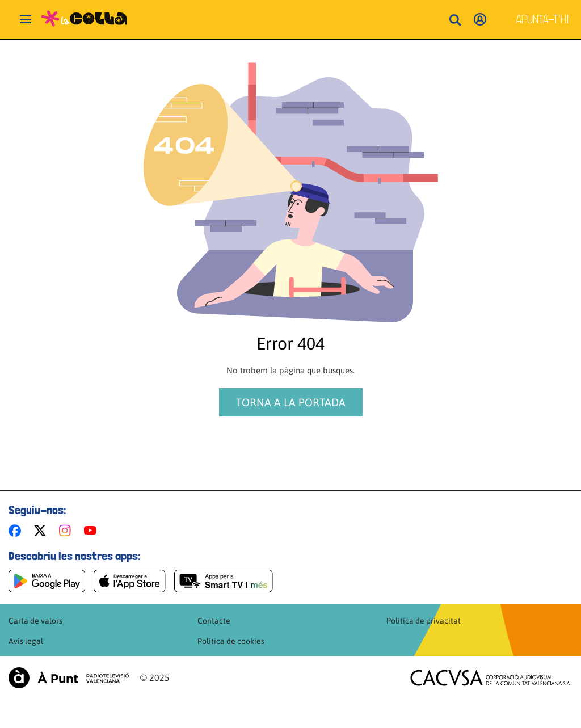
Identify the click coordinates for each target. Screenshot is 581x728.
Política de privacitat (424, 621)
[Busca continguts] (455, 21)
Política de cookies (231, 641)
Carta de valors (35, 621)
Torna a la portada (291, 402)
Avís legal (26, 641)
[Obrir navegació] (26, 19)
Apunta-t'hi (543, 19)
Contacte (214, 621)
